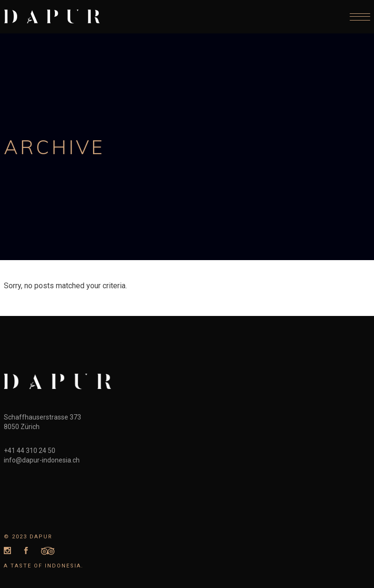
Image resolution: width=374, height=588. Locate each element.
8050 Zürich (22, 427)
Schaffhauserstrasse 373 (42, 417)
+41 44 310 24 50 (30, 451)
